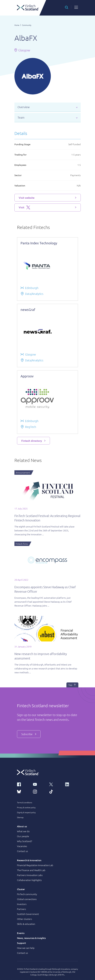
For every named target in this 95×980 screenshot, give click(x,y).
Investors (22, 904)
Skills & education (26, 924)
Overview (24, 107)
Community (27, 25)
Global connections (27, 899)
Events (21, 933)
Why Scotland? (25, 841)
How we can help (26, 948)
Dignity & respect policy (26, 812)
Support (22, 943)
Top (72, 685)
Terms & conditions (25, 802)
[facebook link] (23, 784)
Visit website (27, 198)
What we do (23, 831)
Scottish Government (28, 914)
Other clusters (24, 919)
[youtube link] (39, 784)
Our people (23, 836)
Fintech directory (32, 441)
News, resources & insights (31, 938)
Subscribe (29, 734)
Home (17, 25)
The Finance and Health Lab (31, 870)
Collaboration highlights (29, 880)
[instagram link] (39, 791)
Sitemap (20, 817)
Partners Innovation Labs (30, 875)
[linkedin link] (72, 784)
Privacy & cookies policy (26, 807)
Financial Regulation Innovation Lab (35, 865)
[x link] (56, 784)
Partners (22, 909)
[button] (67, 7)
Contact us (22, 851)
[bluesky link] (23, 791)
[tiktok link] (56, 791)
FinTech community (27, 894)
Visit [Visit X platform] (24, 207)
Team (21, 117)
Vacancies (22, 846)
